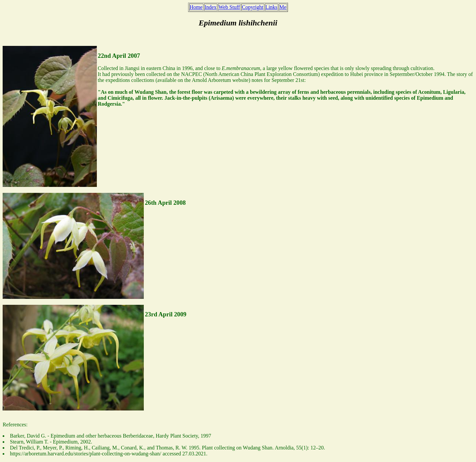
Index (211, 7)
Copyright (253, 7)
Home (196, 7)
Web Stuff (229, 7)
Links (271, 7)
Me (283, 7)
